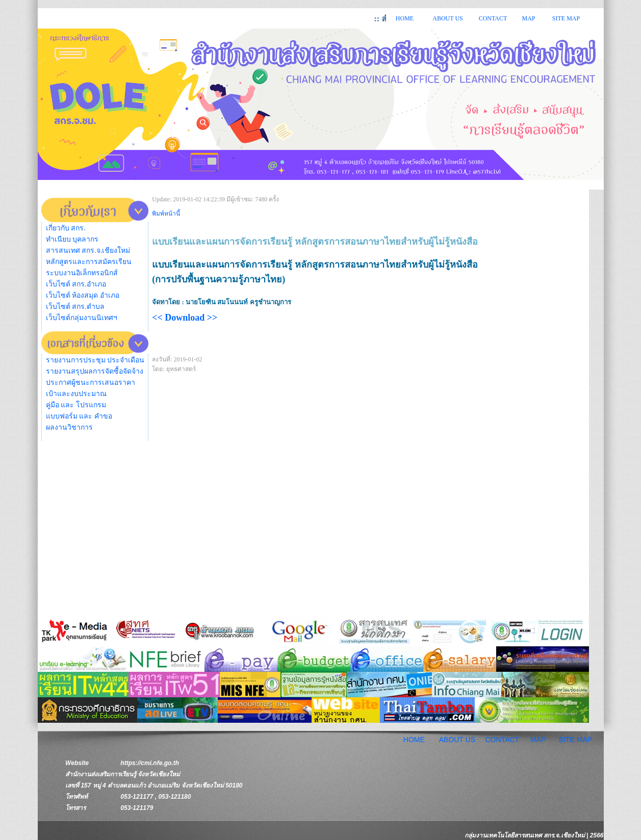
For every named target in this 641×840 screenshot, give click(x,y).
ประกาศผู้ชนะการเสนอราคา (91, 383)
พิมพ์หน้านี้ (166, 214)
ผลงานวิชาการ (69, 427)
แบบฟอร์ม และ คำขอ (79, 416)
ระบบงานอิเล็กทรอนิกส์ (82, 273)
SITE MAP (566, 18)
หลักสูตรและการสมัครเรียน (89, 262)
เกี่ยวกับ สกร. (66, 228)
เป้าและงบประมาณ (76, 394)
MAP (528, 18)
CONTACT (493, 18)
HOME (405, 18)
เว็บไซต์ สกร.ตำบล (75, 307)
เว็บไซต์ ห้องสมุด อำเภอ (83, 295)
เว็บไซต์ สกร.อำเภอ (76, 284)
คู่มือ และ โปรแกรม (76, 405)
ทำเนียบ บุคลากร (72, 239)
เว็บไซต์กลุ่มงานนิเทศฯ (82, 318)
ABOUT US (447, 18)
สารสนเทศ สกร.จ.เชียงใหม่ (88, 251)
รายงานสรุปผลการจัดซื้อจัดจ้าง (95, 371)
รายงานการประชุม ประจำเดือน (95, 360)
